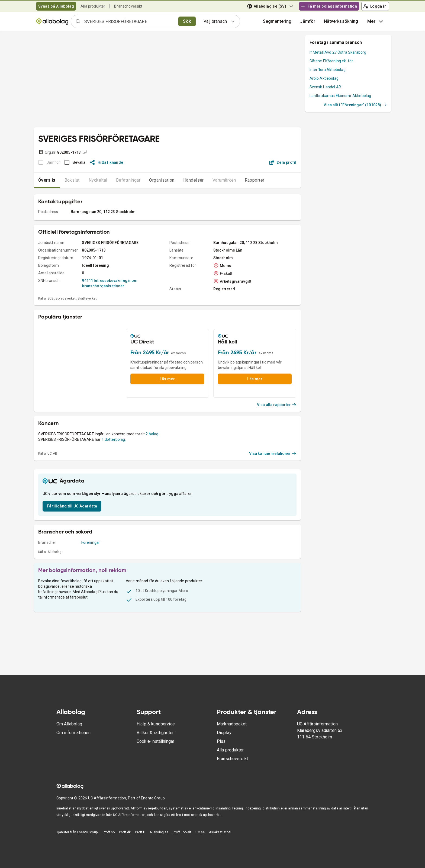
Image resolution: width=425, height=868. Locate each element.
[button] (308, 21)
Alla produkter (93, 6)
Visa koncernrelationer (273, 454)
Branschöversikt (128, 6)
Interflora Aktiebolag (328, 70)
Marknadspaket (232, 724)
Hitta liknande (107, 162)
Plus (221, 741)
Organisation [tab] (162, 180)
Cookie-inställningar (155, 741)
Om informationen (73, 733)
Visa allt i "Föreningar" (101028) (355, 105)
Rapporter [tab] (255, 180)
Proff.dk (125, 832)
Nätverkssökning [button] (341, 21)
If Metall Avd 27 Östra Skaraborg (338, 52)
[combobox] (130, 21)
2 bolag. (152, 434)
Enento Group (153, 798)
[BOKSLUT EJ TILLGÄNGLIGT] (48, 162)
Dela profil (283, 162)
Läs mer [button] (167, 379)
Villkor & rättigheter (155, 733)
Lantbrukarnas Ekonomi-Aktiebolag (340, 96)
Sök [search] (187, 21)
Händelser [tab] (194, 180)
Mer (376, 21)
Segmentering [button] (277, 21)
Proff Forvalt (182, 832)
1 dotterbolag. (114, 439)
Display (224, 733)
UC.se (200, 832)
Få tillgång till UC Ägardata (72, 506)
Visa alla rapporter (277, 405)
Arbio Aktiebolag (324, 78)
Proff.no (109, 832)
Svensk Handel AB (325, 87)
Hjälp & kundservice (156, 724)
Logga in (375, 6)
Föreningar (91, 542)
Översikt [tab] (47, 180)
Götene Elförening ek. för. (332, 61)
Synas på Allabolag (56, 6)
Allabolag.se (159, 832)
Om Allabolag (69, 724)
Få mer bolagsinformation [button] (329, 6)
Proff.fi (140, 832)
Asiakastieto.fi (220, 832)
